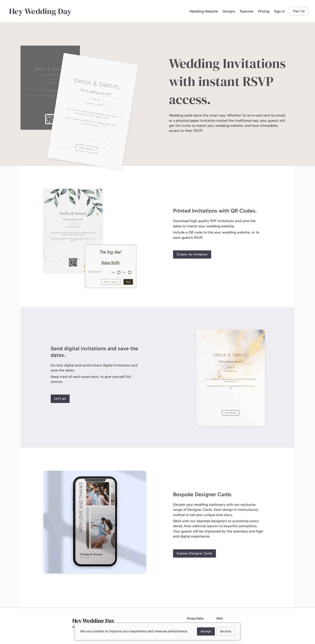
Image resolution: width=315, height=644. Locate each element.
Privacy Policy (195, 618)
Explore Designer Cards (194, 554)
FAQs (219, 618)
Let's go (60, 399)
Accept (206, 632)
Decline (226, 632)
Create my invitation (192, 255)
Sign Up (299, 11)
